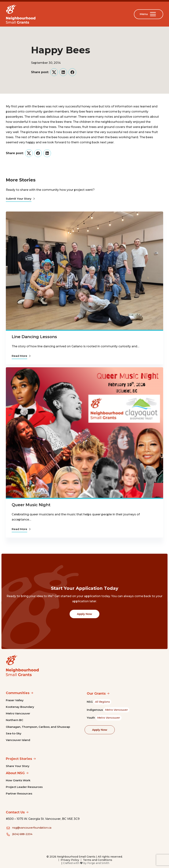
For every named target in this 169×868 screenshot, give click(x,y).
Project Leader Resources (24, 787)
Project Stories (19, 759)
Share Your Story (18, 766)
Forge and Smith (98, 863)
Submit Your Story (20, 199)
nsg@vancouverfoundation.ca (32, 828)
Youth (104, 718)
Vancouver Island (18, 740)
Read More (21, 356)
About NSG (15, 773)
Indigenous (108, 710)
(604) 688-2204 (22, 834)
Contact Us (15, 812)
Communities (18, 693)
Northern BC (15, 720)
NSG (99, 702)
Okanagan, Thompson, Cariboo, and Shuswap (38, 727)
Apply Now (84, 614)
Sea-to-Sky (14, 733)
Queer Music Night (31, 505)
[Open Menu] (154, 14)
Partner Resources (19, 793)
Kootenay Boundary (20, 707)
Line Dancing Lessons (34, 337)
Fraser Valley (15, 700)
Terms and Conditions (98, 860)
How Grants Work (18, 780)
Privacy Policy (70, 860)
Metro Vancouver (18, 713)
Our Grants (96, 694)
